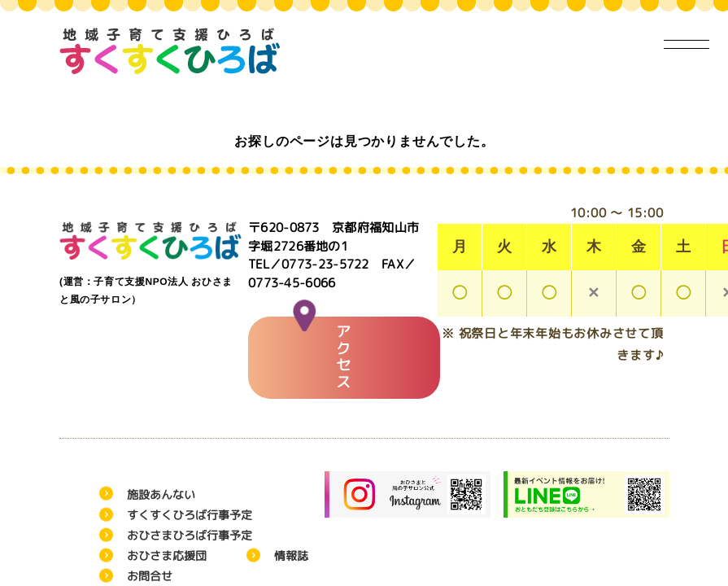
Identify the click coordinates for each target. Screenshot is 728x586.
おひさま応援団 (166, 555)
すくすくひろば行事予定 (189, 515)
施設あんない (160, 494)
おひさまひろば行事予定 (189, 535)
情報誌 (290, 555)
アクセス (322, 354)
